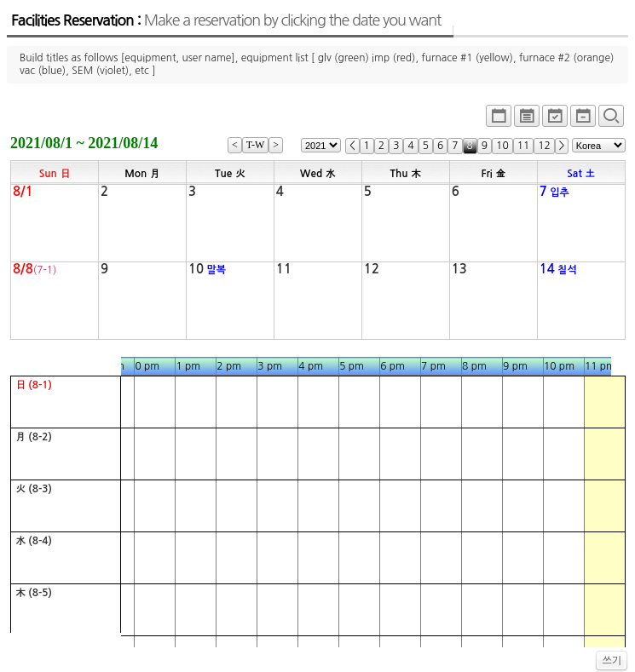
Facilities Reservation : (226, 20)
